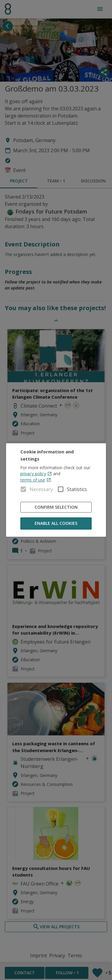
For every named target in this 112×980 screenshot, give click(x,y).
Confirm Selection (56, 507)
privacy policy (36, 474)
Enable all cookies (56, 523)
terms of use (36, 480)
